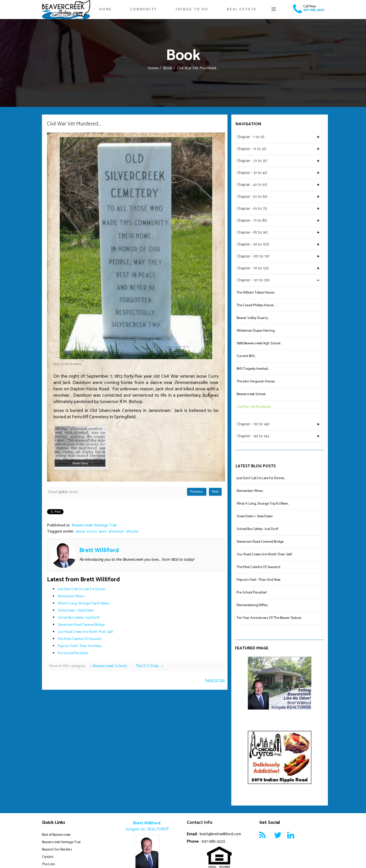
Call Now (309, 6)
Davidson (117, 532)
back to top (215, 680)
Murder (133, 532)
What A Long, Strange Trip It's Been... (84, 604)
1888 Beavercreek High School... (259, 343)
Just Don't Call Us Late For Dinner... (82, 589)
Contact (48, 857)
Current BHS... (246, 356)
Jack (104, 532)
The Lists (48, 864)
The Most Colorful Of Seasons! (79, 639)
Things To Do (192, 10)
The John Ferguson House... (256, 382)
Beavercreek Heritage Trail (94, 525)
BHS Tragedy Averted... (253, 369)
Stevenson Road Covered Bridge (81, 625)
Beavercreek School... (252, 394)
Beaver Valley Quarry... (253, 318)
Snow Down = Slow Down (76, 611)
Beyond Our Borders (57, 850)
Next (215, 492)
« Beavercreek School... (110, 666)
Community (143, 10)
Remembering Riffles (252, 605)
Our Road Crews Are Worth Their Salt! (85, 632)
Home (106, 10)
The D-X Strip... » (149, 666)
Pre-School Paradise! (73, 653)
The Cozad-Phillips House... (256, 305)
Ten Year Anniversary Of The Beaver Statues (269, 618)
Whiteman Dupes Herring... (256, 331)
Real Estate (242, 10)
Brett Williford (99, 550)
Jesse (81, 532)
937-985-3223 (314, 10)
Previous (197, 492)
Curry (93, 532)
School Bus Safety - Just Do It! (78, 618)
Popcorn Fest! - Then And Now (80, 646)
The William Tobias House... (256, 293)
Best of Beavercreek (56, 835)
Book (168, 68)
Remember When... (72, 596)
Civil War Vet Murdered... (254, 407)
